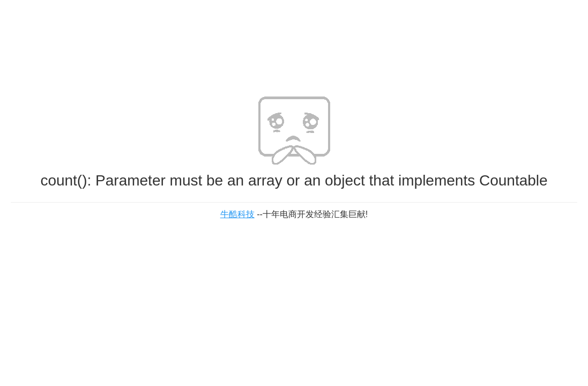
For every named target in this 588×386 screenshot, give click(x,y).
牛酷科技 (237, 214)
